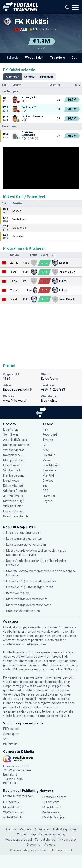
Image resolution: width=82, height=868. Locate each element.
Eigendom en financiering (48, 834)
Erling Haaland (13, 465)
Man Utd (48, 475)
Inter (46, 486)
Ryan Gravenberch (16, 516)
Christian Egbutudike (29, 134)
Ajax (46, 450)
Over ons (11, 829)
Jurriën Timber (13, 496)
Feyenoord (50, 435)
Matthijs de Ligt (14, 501)
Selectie (12, 58)
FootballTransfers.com (18, 796)
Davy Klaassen (13, 455)
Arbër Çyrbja (29, 98)
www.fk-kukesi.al (15, 401)
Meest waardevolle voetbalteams (29, 605)
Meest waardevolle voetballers (27, 599)
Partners (26, 829)
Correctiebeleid (45, 840)
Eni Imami (28, 107)
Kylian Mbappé (13, 486)
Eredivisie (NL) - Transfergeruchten (30, 587)
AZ (45, 445)
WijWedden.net (13, 812)
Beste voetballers (18, 593)
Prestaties (47, 77)
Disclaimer (34, 845)
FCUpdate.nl (11, 802)
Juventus (49, 455)
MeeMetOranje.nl (54, 817)
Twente (48, 440)
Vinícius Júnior (13, 506)
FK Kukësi (32, 22)
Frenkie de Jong (14, 475)
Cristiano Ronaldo (15, 491)
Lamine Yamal (13, 511)
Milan (46, 460)
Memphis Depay (14, 460)
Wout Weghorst (14, 450)
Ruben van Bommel (16, 445)
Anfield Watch (13, 817)
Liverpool (49, 496)
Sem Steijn (11, 435)
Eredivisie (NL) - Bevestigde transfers (31, 581)
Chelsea (48, 481)
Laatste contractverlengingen (26, 545)
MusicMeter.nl (52, 807)
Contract (30, 77)
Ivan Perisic (11, 430)
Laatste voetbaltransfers (23, 533)
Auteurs (50, 845)
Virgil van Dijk (12, 470)
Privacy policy (68, 840)
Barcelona (49, 470)
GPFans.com (51, 802)
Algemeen (12, 77)
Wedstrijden (34, 58)
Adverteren (42, 829)
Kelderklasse (51, 812)
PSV (45, 430)
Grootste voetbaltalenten (23, 611)
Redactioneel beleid (19, 840)
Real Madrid (51, 465)
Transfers (58, 58)
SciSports (71, 669)
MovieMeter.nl (13, 807)
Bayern (47, 501)
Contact (22, 834)
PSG (45, 491)
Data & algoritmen (65, 829)
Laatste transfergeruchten (24, 539)
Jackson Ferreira (32, 116)
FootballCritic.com (54, 797)
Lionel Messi (12, 481)
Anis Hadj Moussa (15, 440)
